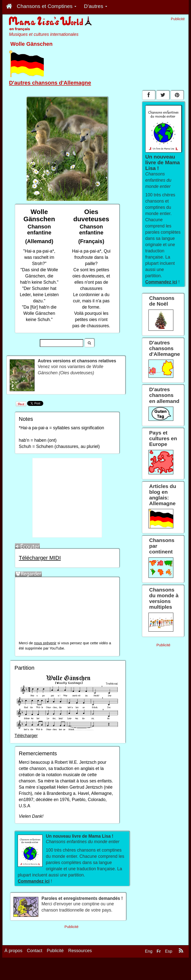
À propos (13, 951)
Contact (35, 951)
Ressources (80, 951)
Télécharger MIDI (40, 558)
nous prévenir (45, 643)
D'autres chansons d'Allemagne (50, 83)
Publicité (55, 951)
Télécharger (26, 736)
